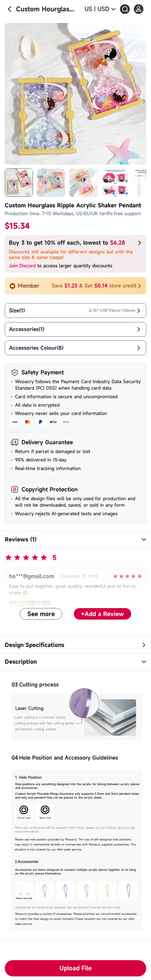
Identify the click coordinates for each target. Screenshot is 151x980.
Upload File (75, 968)
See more (41, 614)
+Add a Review (102, 614)
